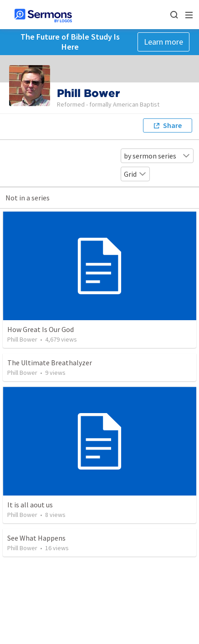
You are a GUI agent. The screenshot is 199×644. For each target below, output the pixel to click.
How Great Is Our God (41, 329)
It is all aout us (30, 505)
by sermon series (157, 156)
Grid (135, 174)
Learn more (163, 42)
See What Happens (36, 538)
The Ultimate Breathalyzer (50, 363)
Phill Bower (22, 339)
